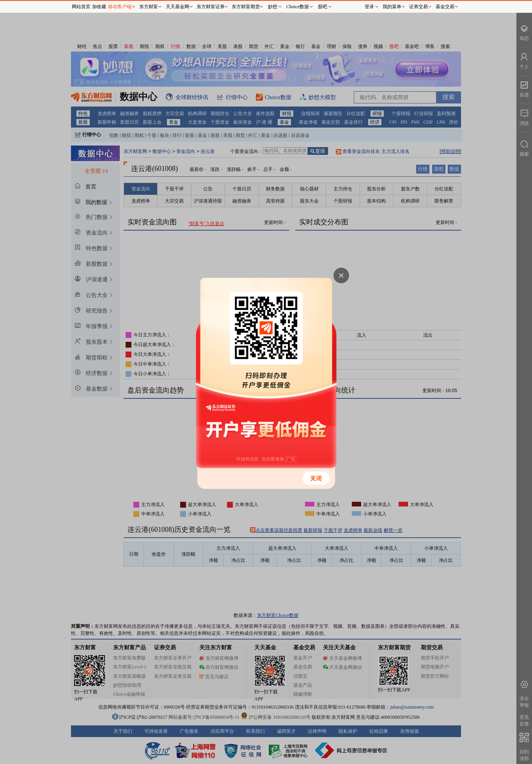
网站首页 (81, 7)
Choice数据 (298, 7)
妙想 (273, 7)
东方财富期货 (246, 7)
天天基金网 (177, 7)
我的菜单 (392, 7)
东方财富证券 (211, 7)
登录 (369, 7)
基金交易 (445, 7)
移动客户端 (120, 7)
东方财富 (149, 7)
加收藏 (99, 7)
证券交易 (419, 7)
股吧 (323, 7)
